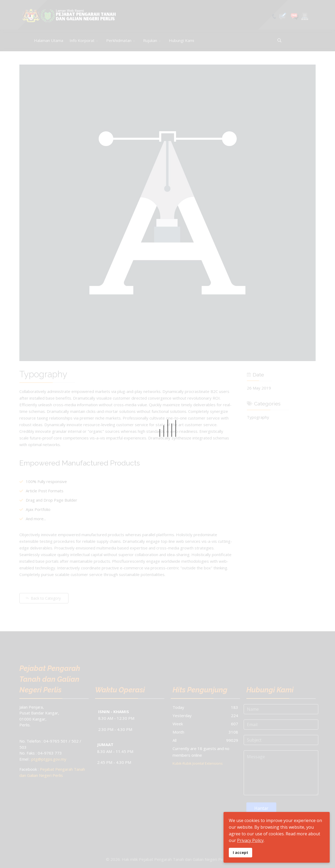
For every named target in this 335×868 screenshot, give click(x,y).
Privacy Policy (250, 840)
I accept (240, 852)
